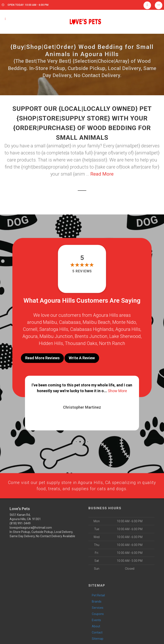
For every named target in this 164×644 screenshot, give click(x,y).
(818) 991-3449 (20, 522)
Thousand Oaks (81, 343)
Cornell (30, 329)
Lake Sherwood (125, 336)
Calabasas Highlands (92, 329)
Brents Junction (91, 336)
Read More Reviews (42, 358)
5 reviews (82, 271)
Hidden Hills (51, 343)
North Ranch (112, 343)
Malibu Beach (97, 322)
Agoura (30, 336)
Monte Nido (124, 322)
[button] (76, 440)
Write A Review (82, 358)
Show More (117, 389)
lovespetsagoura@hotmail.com (31, 526)
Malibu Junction (56, 336)
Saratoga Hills (54, 329)
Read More (102, 174)
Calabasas (70, 322)
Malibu (50, 322)
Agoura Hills (128, 329)
